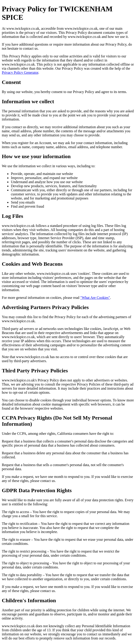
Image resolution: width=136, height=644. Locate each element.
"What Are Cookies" (95, 298)
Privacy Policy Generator (20, 73)
